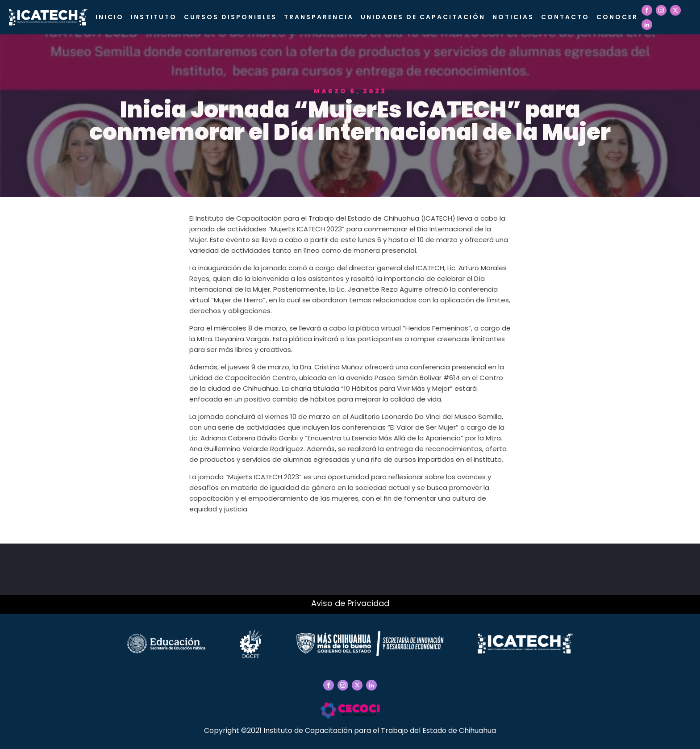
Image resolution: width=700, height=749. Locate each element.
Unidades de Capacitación (423, 17)
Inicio (110, 17)
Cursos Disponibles (230, 17)
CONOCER (617, 17)
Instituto (154, 17)
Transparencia (319, 17)
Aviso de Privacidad (350, 603)
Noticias (513, 17)
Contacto (565, 17)
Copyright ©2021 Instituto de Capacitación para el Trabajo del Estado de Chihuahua (350, 730)
